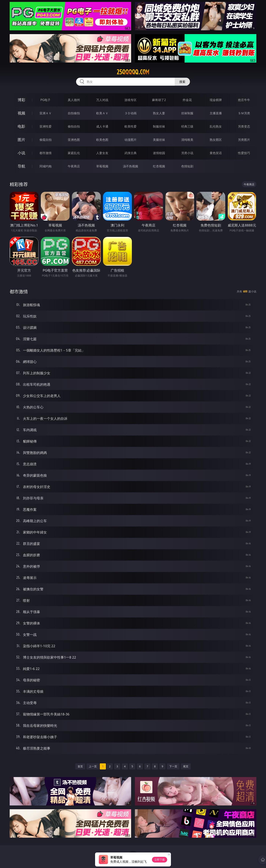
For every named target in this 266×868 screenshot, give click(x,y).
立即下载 (160, 860)
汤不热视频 (131, 166)
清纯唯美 (187, 140)
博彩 (21, 100)
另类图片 (244, 140)
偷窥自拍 (46, 140)
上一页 (93, 766)
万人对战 (102, 100)
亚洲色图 (74, 140)
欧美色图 (102, 140)
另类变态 (244, 126)
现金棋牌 (216, 100)
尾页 (186, 766)
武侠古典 (131, 153)
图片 (21, 140)
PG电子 (45, 100)
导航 (21, 166)
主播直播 (216, 113)
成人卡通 (102, 126)
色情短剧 (187, 166)
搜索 (182, 82)
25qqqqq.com (133, 72)
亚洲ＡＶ (46, 113)
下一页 (173, 766)
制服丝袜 (159, 126)
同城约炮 (46, 166)
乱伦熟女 (216, 126)
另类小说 (187, 153)
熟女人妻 (159, 113)
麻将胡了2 (159, 100)
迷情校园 (159, 153)
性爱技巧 (244, 153)
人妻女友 (102, 153)
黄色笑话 (216, 153)
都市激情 (46, 153)
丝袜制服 (187, 113)
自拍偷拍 (74, 113)
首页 (80, 766)
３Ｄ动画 (131, 113)
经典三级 (187, 126)
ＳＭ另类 (244, 113)
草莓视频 (102, 166)
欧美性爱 (131, 126)
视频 (21, 113)
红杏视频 (159, 166)
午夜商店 (74, 166)
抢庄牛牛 (244, 100)
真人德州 (74, 100)
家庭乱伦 (74, 153)
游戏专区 (131, 100)
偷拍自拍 (74, 126)
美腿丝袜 (159, 140)
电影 (21, 126)
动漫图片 (131, 140)
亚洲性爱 (46, 126)
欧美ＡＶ (102, 113)
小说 (21, 153)
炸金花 (187, 100)
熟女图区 (216, 140)
